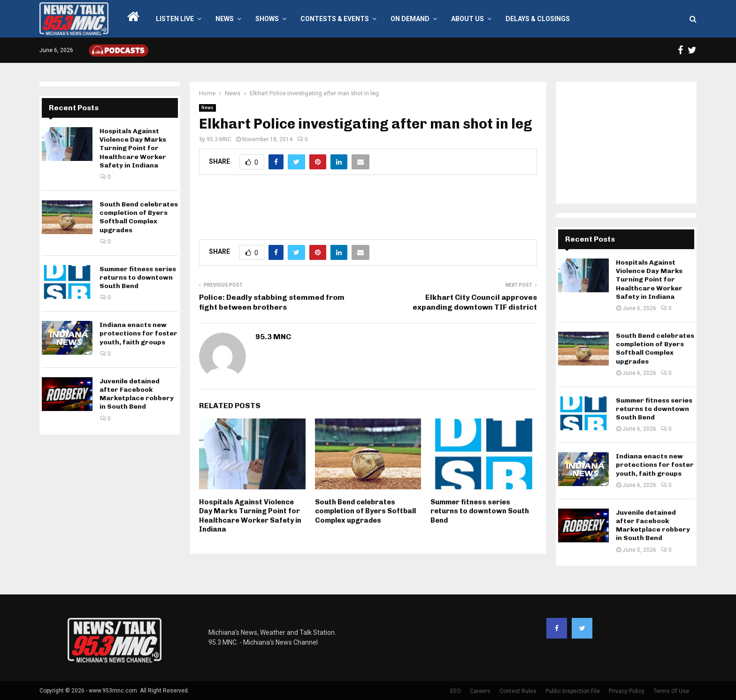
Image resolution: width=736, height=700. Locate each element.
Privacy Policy (627, 691)
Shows (267, 19)
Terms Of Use (671, 691)
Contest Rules (518, 691)
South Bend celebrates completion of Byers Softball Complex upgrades (365, 511)
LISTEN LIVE (175, 19)
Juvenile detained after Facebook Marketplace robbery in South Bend (137, 394)
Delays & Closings (538, 19)
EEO (456, 691)
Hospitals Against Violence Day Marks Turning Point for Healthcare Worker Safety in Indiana (250, 516)
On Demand (410, 19)
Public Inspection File (573, 691)
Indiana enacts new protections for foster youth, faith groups (138, 333)
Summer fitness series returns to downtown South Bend (480, 511)
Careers (480, 691)
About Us (468, 19)
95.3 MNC (219, 139)
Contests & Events (335, 19)
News (225, 19)
